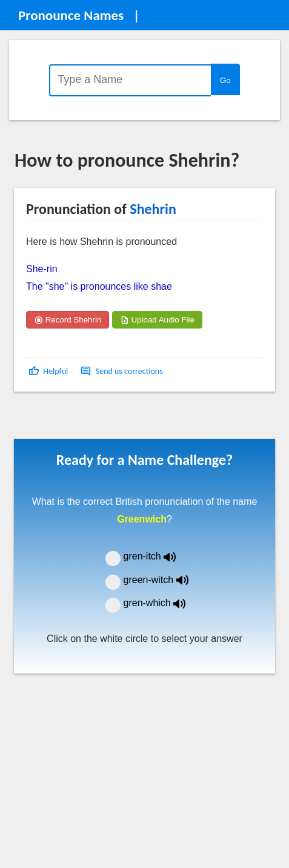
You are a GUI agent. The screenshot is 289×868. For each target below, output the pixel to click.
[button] (49, 371)
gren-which (162, 603)
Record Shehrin (68, 320)
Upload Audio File (157, 320)
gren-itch (159, 556)
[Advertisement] (111, 419)
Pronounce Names (71, 15)
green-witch (164, 580)
